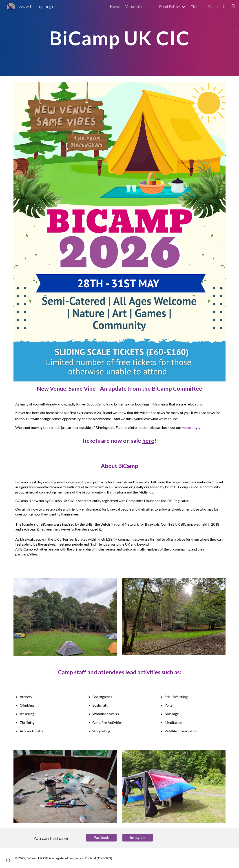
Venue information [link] (139, 6)
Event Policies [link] (170, 6)
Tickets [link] (197, 6)
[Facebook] (101, 838)
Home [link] (115, 6)
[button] (234, 6)
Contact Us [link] (217, 6)
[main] (119, 38)
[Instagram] (138, 838)
